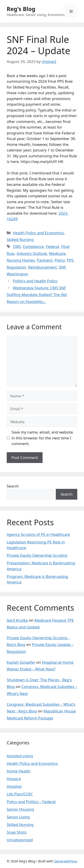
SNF (62, 267)
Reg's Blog (21, 9)
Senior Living (18, 817)
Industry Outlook (32, 253)
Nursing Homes (21, 260)
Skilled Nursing (20, 239)
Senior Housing (20, 809)
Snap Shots (17, 832)
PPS (70, 260)
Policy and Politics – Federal (31, 802)
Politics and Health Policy (35, 281)
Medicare (57, 253)
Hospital (14, 786)
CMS (17, 246)
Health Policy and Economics (38, 233)
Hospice (14, 779)
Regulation (16, 267)
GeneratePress (66, 861)
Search (13, 486)
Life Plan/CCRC (20, 794)
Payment (45, 260)
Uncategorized (20, 840)
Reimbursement (42, 267)
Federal (53, 246)
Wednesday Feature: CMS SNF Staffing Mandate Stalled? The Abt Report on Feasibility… (37, 295)
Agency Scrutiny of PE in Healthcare (38, 534)
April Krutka (17, 620)
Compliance (33, 246)
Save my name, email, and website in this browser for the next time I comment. (42, 438)
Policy (60, 260)
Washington (17, 274)
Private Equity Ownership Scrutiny (37, 555)
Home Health (19, 771)
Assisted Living (20, 756)
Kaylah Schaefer (21, 662)
